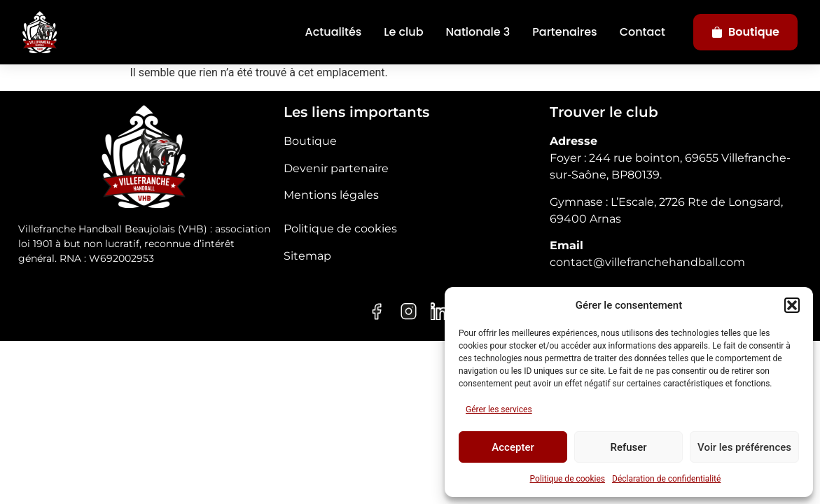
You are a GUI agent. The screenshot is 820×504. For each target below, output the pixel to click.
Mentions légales (331, 195)
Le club (403, 32)
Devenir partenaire (336, 168)
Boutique (745, 32)
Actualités (334, 32)
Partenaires (564, 32)
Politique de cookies (568, 479)
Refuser (628, 447)
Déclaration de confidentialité (666, 479)
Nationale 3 (478, 32)
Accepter (513, 447)
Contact (642, 32)
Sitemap (307, 256)
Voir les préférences (744, 447)
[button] (792, 305)
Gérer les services (499, 409)
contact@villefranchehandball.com (647, 262)
